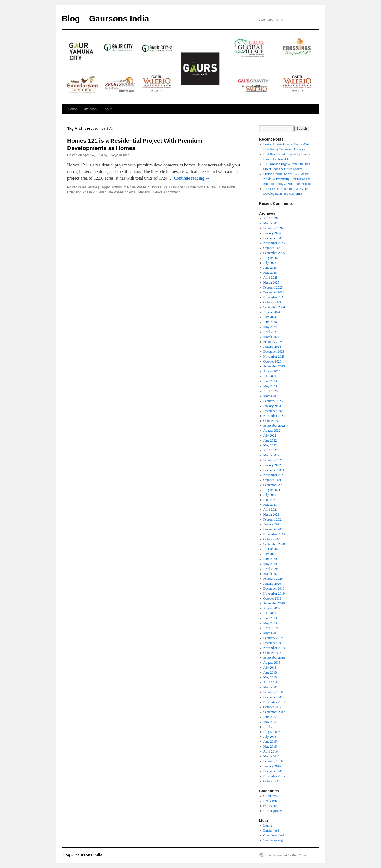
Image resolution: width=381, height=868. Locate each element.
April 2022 (271, 450)
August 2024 (272, 312)
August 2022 (272, 431)
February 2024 (273, 342)
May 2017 (270, 722)
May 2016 (270, 747)
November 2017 (274, 702)
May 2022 (270, 445)
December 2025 (274, 238)
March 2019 (271, 633)
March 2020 (271, 574)
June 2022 (270, 440)
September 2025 (274, 253)
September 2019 (274, 603)
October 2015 (272, 781)
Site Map (90, 109)
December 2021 (274, 470)
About (107, 109)
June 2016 (270, 742)
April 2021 (271, 510)
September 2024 (274, 307)
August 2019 (272, 608)
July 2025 (270, 263)
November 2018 (274, 648)
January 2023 (272, 406)
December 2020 (274, 529)
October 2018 (272, 653)
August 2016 (272, 732)
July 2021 (270, 495)
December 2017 (274, 697)
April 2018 (271, 682)
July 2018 (270, 668)
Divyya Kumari (119, 155)
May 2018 (270, 677)
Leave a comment (167, 192)
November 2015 (274, 776)
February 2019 (273, 638)
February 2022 (273, 460)
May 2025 (270, 273)
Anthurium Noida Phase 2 (130, 187)
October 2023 (272, 361)
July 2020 (270, 554)
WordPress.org (273, 840)
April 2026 (271, 218)
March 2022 (271, 455)
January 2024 (272, 347)
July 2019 (270, 613)
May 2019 (270, 623)
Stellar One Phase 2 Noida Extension (124, 192)
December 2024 (274, 292)
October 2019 (272, 598)
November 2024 (274, 297)
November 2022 (274, 416)
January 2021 (272, 524)
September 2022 (274, 426)
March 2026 (271, 223)
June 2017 (270, 717)
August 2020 (272, 549)
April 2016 (271, 751)
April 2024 (271, 332)
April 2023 (271, 391)
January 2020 (272, 584)
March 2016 (271, 756)
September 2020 (274, 544)
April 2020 (271, 569)
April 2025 (271, 278)
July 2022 (270, 436)
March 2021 (271, 514)
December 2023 (274, 352)
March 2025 (271, 282)
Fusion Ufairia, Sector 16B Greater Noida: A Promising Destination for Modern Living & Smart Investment (287, 179)
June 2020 (270, 559)
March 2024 (271, 337)
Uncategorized (273, 811)
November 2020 (274, 534)
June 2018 (270, 672)
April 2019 (271, 628)
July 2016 (270, 737)
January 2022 (272, 465)
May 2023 (270, 386)
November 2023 (274, 357)
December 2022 (274, 411)
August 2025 (272, 258)
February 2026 (273, 228)
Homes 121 (159, 187)
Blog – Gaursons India (105, 19)
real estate (89, 187)
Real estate (271, 801)
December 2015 (274, 771)
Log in (268, 825)
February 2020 (273, 579)
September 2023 (274, 366)
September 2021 (274, 485)
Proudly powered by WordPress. (286, 855)
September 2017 (274, 712)
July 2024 (270, 317)
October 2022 (272, 421)
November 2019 (274, 593)
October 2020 (272, 539)
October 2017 (272, 707)
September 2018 (274, 658)
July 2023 (270, 376)
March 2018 (271, 687)
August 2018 (272, 663)
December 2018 (274, 643)
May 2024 (270, 327)
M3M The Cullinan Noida (187, 187)
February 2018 (273, 692)
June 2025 (270, 268)
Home (72, 109)
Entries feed (271, 830)
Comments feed (274, 835)
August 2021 (272, 490)
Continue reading (192, 178)
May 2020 (270, 564)
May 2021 (270, 505)
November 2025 (274, 243)
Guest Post (271, 796)
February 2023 (273, 401)
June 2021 (270, 500)
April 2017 (271, 727)
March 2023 (271, 396)
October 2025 (272, 248)
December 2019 (274, 589)
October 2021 (272, 480)
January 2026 (272, 233)
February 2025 (273, 287)
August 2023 (272, 371)
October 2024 (272, 302)
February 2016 (273, 761)
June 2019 (270, 618)
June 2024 (270, 322)
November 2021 (274, 475)
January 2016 (272, 766)
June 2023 (270, 381)
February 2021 (273, 519)
